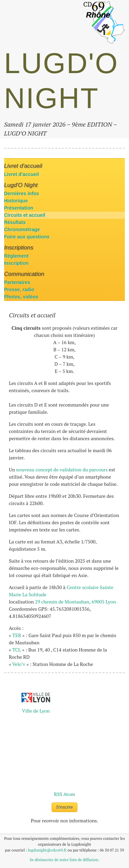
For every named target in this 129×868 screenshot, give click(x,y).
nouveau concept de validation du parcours (62, 470)
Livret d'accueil (21, 174)
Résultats (15, 222)
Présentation (19, 208)
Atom (69, 794)
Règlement (17, 256)
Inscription (17, 263)
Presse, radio (19, 290)
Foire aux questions (27, 237)
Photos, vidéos (21, 297)
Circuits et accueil (25, 215)
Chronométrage (22, 230)
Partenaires (17, 282)
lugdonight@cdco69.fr (47, 850)
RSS (58, 794)
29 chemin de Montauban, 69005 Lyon (76, 602)
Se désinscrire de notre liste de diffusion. (65, 860)
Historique (16, 201)
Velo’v (19, 664)
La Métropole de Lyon (36, 707)
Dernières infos (22, 193)
